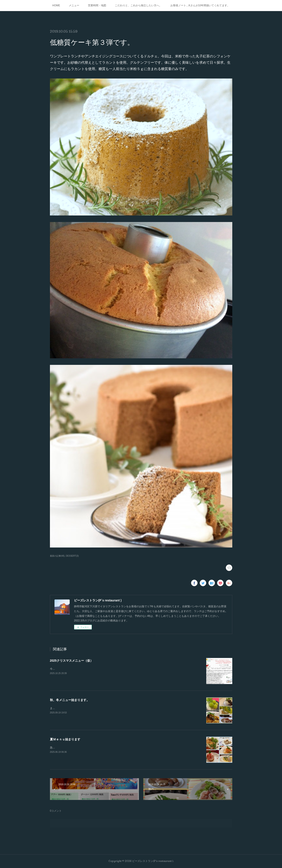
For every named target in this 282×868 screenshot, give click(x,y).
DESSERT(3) (72, 556)
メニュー (74, 5)
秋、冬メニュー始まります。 (70, 700)
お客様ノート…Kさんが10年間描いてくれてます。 (200, 5)
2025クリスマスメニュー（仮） (72, 661)
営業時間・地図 (97, 5)
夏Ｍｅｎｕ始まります (65, 739)
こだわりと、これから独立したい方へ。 (138, 5)
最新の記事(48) (57, 556)
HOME (56, 5)
